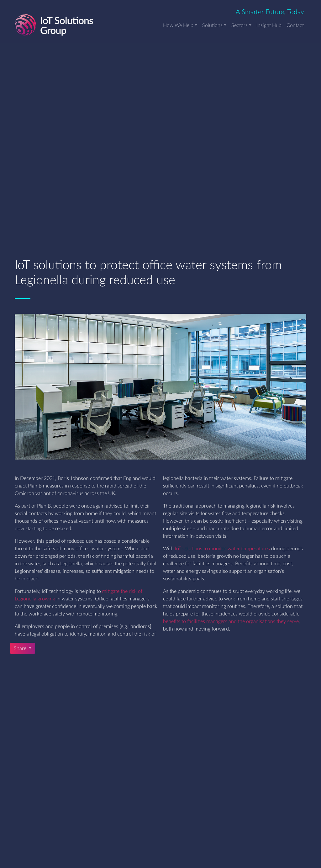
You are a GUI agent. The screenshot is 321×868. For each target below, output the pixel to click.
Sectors (239, 25)
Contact (295, 25)
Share (21, 648)
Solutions (212, 25)
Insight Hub (269, 25)
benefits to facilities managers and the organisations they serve (231, 621)
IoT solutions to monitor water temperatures (222, 549)
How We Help (178, 25)
